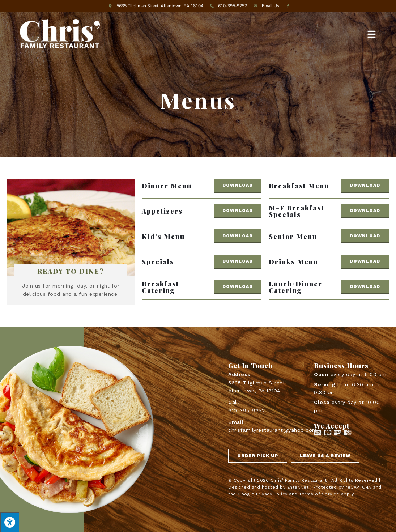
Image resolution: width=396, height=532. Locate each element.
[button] (238, 186)
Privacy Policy (272, 494)
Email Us (265, 6)
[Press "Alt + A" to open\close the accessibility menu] (10, 522)
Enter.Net (298, 487)
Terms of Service (319, 494)
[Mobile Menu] (372, 34)
